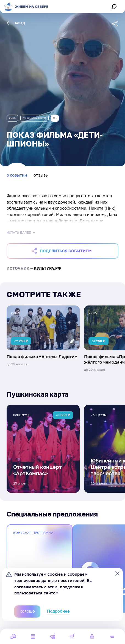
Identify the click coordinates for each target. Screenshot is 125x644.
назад (16, 23)
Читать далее (21, 232)
